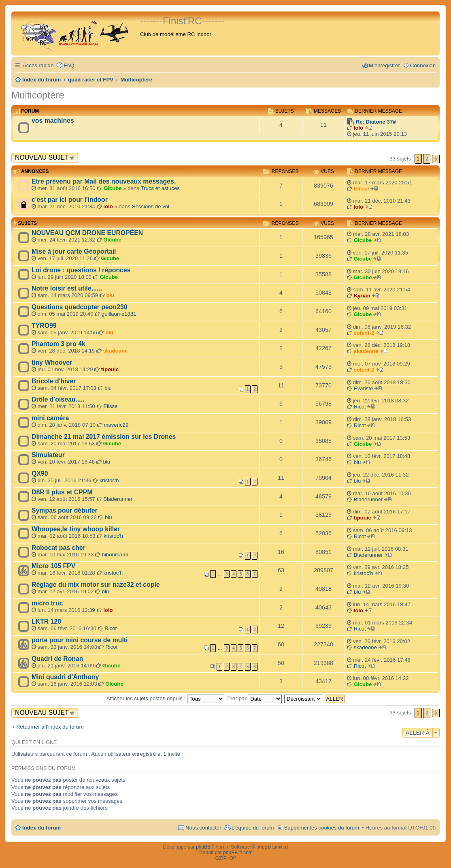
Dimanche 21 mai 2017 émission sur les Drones (104, 437)
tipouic (110, 369)
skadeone (116, 351)
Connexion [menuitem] (423, 65)
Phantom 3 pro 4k (59, 344)
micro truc (47, 603)
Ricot (360, 407)
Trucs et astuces (160, 188)
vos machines (53, 121)
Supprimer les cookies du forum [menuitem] (322, 828)
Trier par (254, 698)
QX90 (40, 474)
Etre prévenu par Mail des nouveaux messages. (104, 181)
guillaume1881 (119, 314)
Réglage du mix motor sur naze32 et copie (96, 585)
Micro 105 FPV (53, 566)
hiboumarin (115, 555)
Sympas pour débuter (65, 510)
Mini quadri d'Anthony (65, 677)
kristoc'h (109, 480)
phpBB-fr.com (238, 853)
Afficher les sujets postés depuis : (165, 698)
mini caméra (50, 418)
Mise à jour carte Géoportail (74, 251)
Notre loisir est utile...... (67, 288)
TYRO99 (44, 326)
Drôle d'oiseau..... (58, 399)
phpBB (203, 847)
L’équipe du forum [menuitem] (253, 828)
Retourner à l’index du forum (50, 727)
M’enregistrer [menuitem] (384, 65)
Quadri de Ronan (57, 659)
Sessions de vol (151, 206)
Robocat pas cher (59, 548)
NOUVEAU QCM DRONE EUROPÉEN (87, 233)
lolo (358, 128)
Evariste (364, 388)
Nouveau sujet (42, 157)
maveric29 (116, 425)
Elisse (362, 189)
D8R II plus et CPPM (62, 492)
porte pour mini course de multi (80, 640)
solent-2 (364, 333)
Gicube (113, 188)
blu (111, 295)
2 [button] (427, 159)
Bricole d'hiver (54, 381)
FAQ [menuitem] (69, 65)
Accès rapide (38, 65)
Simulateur (48, 455)
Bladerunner (118, 499)
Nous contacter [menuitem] (203, 828)
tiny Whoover (52, 362)
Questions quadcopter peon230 (80, 307)
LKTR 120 (46, 621)
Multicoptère (38, 95)
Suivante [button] (436, 159)
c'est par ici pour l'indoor (70, 200)
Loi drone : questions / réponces (81, 270)
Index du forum (41, 828)
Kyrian (362, 296)
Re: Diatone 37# (376, 122)
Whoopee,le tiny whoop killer (76, 529)
